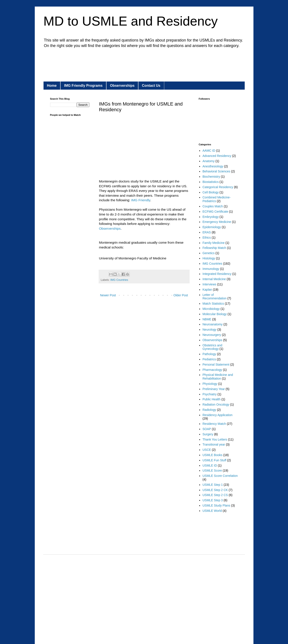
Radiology (209, 410)
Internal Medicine (214, 279)
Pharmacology (212, 370)
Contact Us (151, 86)
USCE (207, 450)
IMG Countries (119, 280)
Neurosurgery (212, 335)
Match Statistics (213, 304)
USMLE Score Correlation (220, 476)
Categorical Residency (218, 187)
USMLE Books (212, 455)
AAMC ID (209, 151)
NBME (207, 319)
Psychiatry (210, 394)
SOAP (207, 429)
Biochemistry (211, 177)
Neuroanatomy (213, 324)
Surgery (208, 434)
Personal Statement (216, 365)
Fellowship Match (214, 248)
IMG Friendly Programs (83, 86)
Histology (209, 258)
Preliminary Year (214, 389)
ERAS (207, 232)
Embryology (211, 217)
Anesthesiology (213, 166)
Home (52, 86)
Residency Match (214, 424)
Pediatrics (209, 359)
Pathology (209, 354)
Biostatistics (211, 182)
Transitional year (214, 444)
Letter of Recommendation (215, 297)
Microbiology (211, 309)
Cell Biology (211, 192)
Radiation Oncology (216, 404)
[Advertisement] (130, 64)
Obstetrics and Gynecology (212, 347)
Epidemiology (212, 227)
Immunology (211, 269)
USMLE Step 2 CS (215, 495)
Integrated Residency (217, 274)
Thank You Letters (215, 439)
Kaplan (207, 290)
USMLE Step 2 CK (215, 490)
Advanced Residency (217, 156)
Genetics (209, 253)
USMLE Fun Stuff (214, 460)
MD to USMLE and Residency (131, 21)
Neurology (209, 330)
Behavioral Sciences (216, 171)
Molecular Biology (215, 314)
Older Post (181, 295)
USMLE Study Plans (216, 505)
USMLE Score (212, 470)
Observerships (122, 86)
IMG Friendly (141, 200)
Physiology (210, 384)
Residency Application (217, 415)
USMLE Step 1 (213, 485)
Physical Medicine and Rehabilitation (218, 377)
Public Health (212, 399)
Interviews (209, 284)
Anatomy (209, 161)
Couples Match (213, 206)
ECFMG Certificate (215, 212)
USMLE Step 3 (213, 500)
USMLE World (212, 511)
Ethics (207, 238)
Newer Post (108, 295)
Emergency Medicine (217, 222)
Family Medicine (214, 243)
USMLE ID (210, 465)
